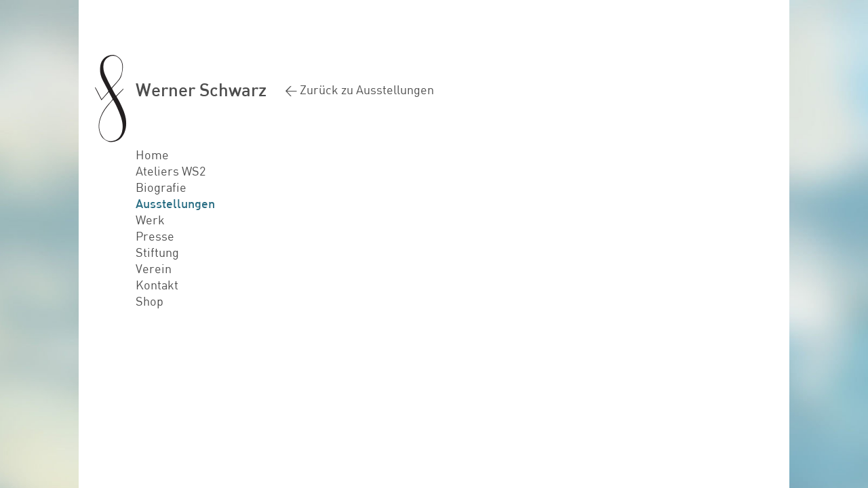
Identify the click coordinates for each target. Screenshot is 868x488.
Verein (154, 268)
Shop (150, 301)
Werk (150, 220)
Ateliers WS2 (171, 171)
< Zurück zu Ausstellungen (359, 89)
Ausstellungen (175, 203)
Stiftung (157, 252)
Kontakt (157, 285)
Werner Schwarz (201, 89)
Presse (155, 236)
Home (152, 155)
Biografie (161, 187)
